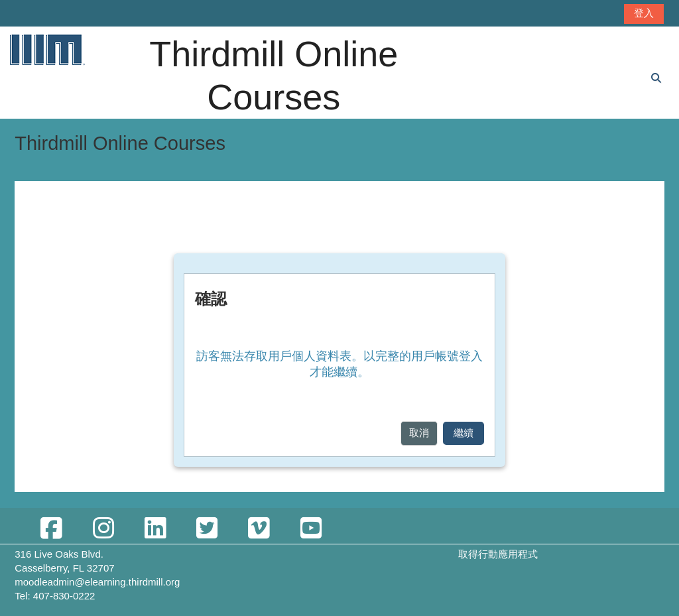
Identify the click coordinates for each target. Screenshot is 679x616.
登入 (644, 13)
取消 (419, 433)
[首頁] (46, 49)
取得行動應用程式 (498, 554)
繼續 (463, 433)
